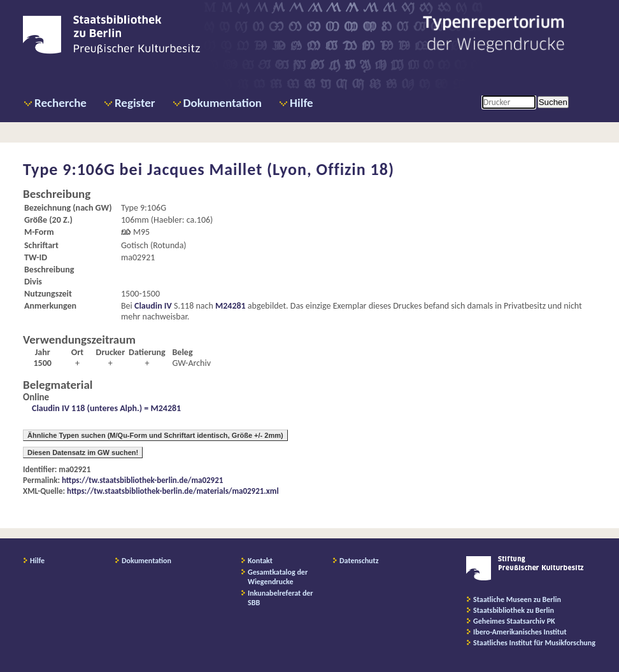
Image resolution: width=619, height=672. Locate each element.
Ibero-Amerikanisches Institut (520, 632)
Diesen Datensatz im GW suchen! (83, 452)
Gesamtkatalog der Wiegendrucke (278, 577)
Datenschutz (359, 561)
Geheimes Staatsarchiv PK (514, 621)
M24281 (231, 306)
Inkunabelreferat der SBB (281, 598)
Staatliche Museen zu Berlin (517, 599)
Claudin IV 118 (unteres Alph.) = (91, 408)
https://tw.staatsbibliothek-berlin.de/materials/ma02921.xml (173, 491)
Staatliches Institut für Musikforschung (534, 643)
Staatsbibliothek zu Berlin (514, 610)
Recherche (60, 103)
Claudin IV (153, 306)
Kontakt (260, 561)
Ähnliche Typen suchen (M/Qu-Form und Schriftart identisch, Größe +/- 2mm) (155, 435)
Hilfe (302, 103)
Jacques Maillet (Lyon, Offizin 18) (271, 169)
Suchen (553, 102)
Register (135, 103)
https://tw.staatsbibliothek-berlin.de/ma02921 (142, 480)
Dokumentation (223, 103)
